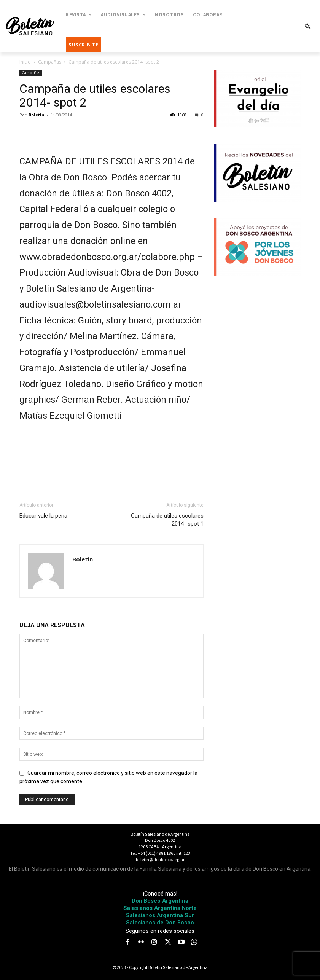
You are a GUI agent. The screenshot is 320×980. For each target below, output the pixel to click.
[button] (307, 26)
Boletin (37, 115)
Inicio (25, 62)
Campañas (50, 62)
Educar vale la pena (43, 516)
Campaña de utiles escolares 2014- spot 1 (167, 520)
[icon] (194, 942)
